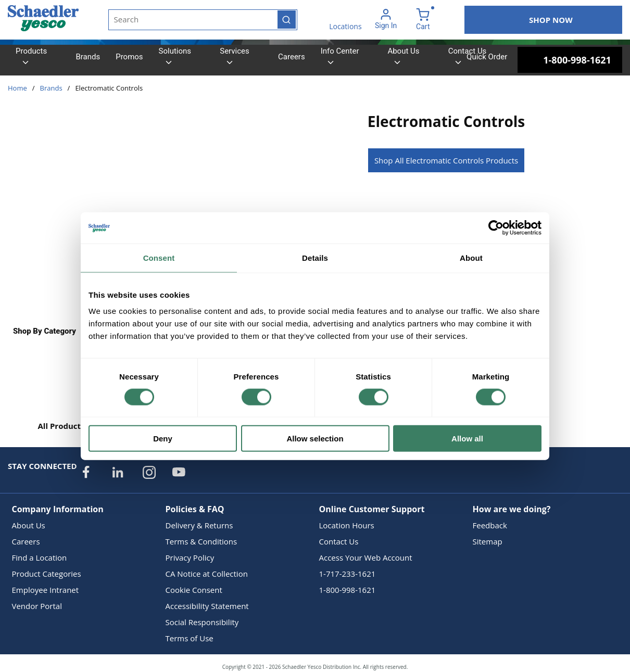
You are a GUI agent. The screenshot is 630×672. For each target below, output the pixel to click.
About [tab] (471, 257)
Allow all (467, 439)
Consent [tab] (159, 257)
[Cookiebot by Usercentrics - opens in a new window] (496, 227)
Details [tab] (315, 257)
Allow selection (315, 439)
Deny (163, 439)
